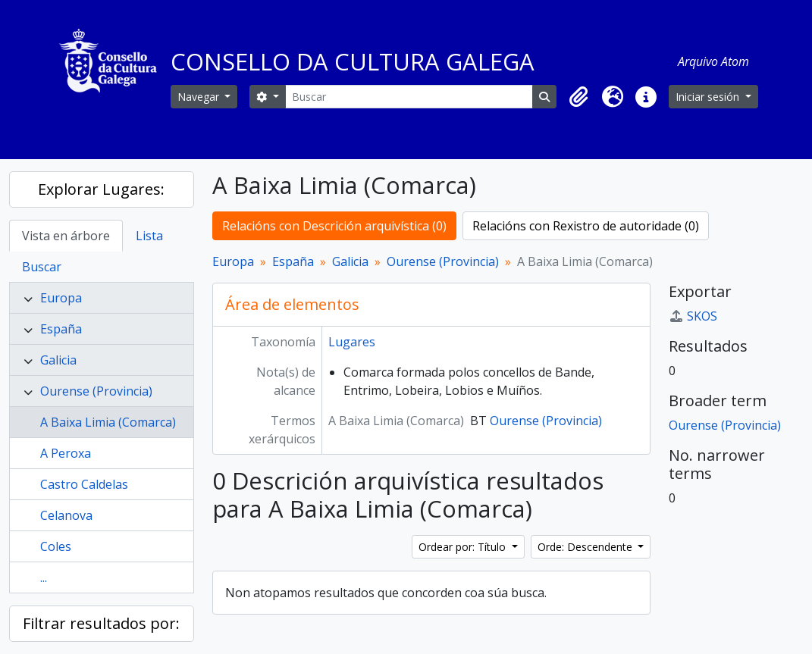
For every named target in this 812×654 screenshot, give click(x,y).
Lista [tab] (149, 236)
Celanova (66, 515)
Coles (56, 546)
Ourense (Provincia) (96, 391)
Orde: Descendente (586, 547)
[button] (579, 97)
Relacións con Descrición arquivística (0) (334, 226)
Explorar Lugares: (101, 189)
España (61, 329)
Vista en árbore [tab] (66, 236)
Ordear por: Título (464, 547)
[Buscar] (409, 97)
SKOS (693, 316)
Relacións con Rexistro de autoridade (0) (586, 226)
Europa (61, 298)
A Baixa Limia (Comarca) (108, 422)
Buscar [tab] (42, 267)
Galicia (58, 360)
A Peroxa (66, 453)
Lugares (352, 342)
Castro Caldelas (84, 484)
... (44, 577)
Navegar (200, 97)
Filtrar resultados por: (101, 623)
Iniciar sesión (709, 97)
